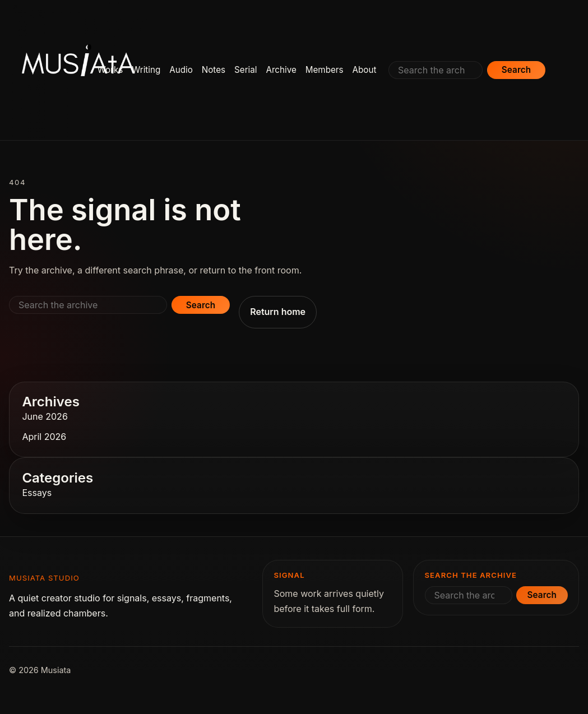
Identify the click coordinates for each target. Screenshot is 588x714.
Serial (246, 70)
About (365, 70)
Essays (37, 493)
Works (110, 70)
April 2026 (44, 437)
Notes (214, 70)
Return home (278, 312)
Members (325, 70)
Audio (181, 70)
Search (516, 70)
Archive (281, 70)
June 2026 (45, 416)
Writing (146, 70)
